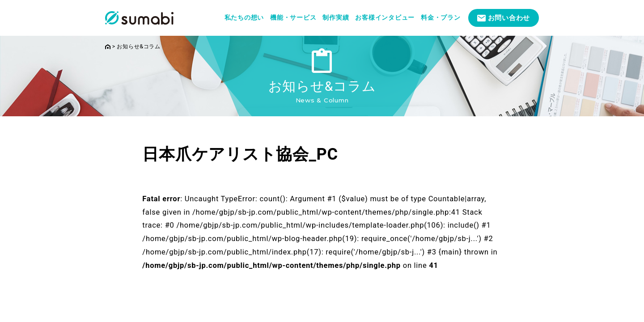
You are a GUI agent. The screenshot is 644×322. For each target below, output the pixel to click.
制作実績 (336, 17)
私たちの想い (244, 17)
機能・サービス (293, 17)
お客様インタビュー (385, 17)
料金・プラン (441, 17)
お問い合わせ (509, 18)
